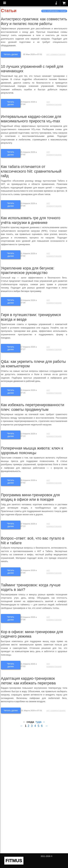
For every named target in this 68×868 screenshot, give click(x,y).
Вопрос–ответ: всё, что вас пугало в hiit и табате (33, 541)
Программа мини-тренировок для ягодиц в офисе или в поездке (30, 497)
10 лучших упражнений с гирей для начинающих (32, 69)
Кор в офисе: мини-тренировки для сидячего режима (32, 634)
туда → (40, 722)
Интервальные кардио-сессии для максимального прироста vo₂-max (31, 119)
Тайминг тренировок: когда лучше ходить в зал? (31, 587)
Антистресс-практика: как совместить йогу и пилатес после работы (34, 21)
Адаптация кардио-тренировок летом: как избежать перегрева (28, 681)
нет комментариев (56, 54)
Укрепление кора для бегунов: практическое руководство (28, 270)
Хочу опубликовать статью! (54, 11)
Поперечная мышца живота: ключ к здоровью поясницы (32, 450)
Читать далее (11, 54)
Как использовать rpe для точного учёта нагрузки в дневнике (31, 220)
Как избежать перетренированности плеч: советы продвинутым (33, 407)
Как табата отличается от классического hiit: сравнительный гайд (31, 171)
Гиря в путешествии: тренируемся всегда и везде (31, 317)
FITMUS (14, 861)
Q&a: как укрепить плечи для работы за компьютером (33, 364)
